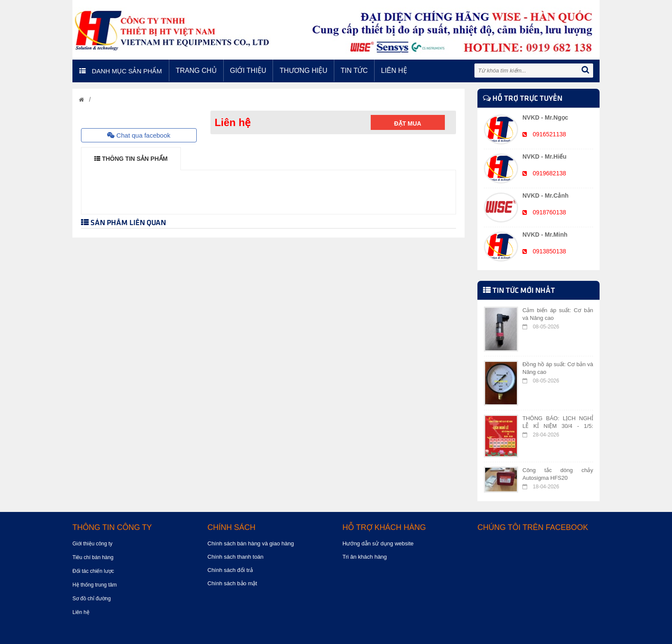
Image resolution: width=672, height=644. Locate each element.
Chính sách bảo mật (232, 583)
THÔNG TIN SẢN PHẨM (131, 159)
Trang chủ (196, 71)
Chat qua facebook (139, 135)
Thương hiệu (303, 71)
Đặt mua (408, 123)
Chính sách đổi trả (230, 570)
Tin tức (354, 71)
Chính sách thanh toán (235, 557)
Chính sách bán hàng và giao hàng (251, 543)
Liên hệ (394, 71)
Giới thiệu (248, 71)
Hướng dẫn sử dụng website (378, 543)
